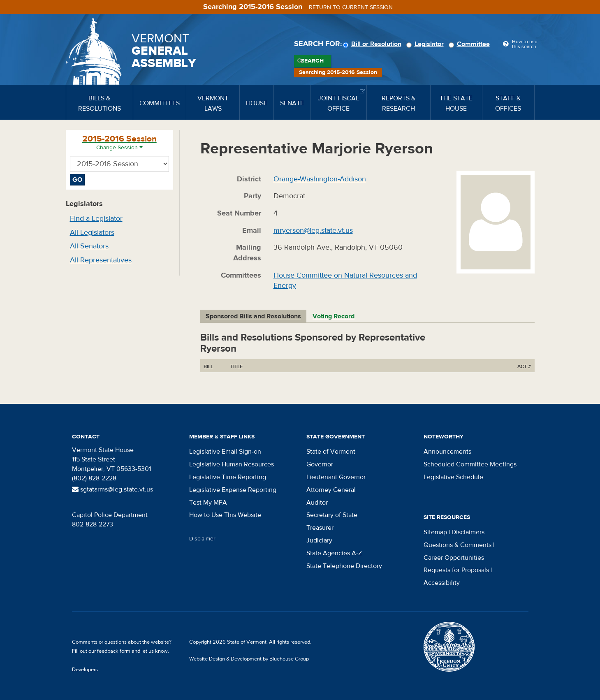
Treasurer (320, 528)
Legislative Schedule (453, 477)
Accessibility (442, 583)
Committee (470, 44)
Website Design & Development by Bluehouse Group (249, 659)
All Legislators (92, 233)
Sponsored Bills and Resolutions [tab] (253, 316)
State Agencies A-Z (334, 553)
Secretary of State (332, 515)
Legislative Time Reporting (228, 477)
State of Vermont (331, 452)
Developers (85, 670)
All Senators (89, 246)
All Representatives (101, 260)
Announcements (447, 452)
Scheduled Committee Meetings (470, 464)
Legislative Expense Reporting (233, 490)
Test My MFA (208, 503)
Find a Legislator (96, 219)
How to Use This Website (225, 515)
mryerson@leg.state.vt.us (313, 231)
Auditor (317, 503)
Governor (320, 464)
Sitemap (435, 532)
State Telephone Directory (344, 566)
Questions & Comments (458, 545)
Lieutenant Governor (336, 477)
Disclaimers (468, 532)
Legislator (426, 44)
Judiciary (319, 540)
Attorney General (331, 490)
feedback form (114, 651)
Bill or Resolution (373, 44)
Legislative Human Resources (232, 464)
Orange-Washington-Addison (320, 179)
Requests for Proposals (456, 570)
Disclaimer (202, 539)
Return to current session (351, 7)
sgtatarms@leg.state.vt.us (112, 489)
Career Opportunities (454, 558)
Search (312, 61)
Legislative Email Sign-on (225, 452)
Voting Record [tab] (334, 316)
